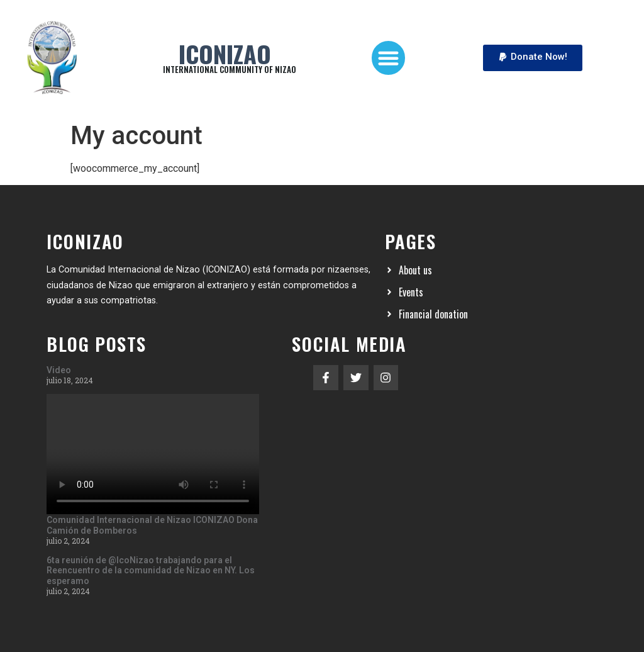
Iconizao (225, 53)
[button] (388, 58)
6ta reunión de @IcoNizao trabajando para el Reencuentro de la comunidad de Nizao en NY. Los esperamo (151, 571)
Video (59, 370)
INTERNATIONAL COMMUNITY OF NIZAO (230, 69)
